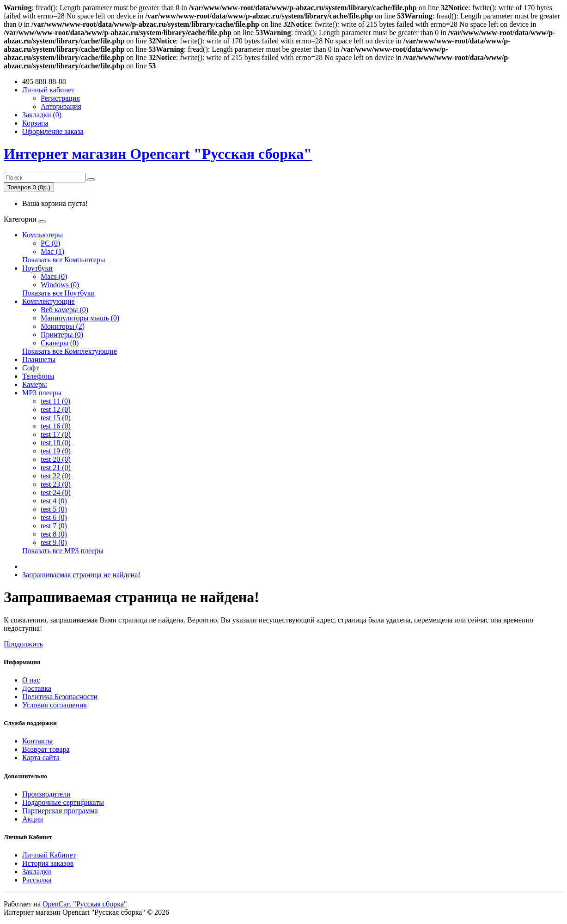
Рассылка (37, 880)
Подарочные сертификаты (63, 802)
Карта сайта (41, 758)
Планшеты (39, 359)
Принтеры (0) (62, 335)
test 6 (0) (54, 517)
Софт (30, 368)
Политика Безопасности (60, 697)
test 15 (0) (56, 418)
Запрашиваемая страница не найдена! (81, 575)
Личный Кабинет (49, 855)
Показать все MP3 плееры (63, 551)
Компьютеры (43, 235)
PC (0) (50, 243)
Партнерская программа (60, 811)
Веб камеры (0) (64, 310)
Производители (46, 794)
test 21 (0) (56, 468)
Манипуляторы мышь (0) (80, 318)
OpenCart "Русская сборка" (85, 904)
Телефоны (38, 376)
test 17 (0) (56, 434)
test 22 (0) (56, 476)
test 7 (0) (54, 526)
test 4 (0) (54, 501)
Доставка (37, 688)
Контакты (37, 741)
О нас (31, 680)
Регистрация (60, 98)
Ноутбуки (37, 268)
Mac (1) (52, 251)
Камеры (35, 384)
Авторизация (61, 106)
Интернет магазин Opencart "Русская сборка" (158, 154)
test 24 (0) (56, 492)
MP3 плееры (42, 393)
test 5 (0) (54, 509)
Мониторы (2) (63, 326)
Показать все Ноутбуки (58, 293)
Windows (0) (60, 285)
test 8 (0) (54, 534)
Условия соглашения (55, 705)
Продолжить (23, 644)
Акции (33, 819)
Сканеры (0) (60, 343)
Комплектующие (49, 301)
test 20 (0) (56, 459)
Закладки (37, 872)
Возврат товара (46, 749)
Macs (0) (54, 276)
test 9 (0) (54, 542)
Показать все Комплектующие (70, 351)
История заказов (48, 863)
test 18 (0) (56, 443)
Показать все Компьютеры (64, 260)
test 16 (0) (56, 426)
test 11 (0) (55, 401)
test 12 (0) (56, 409)
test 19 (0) (56, 451)
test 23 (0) (56, 484)
